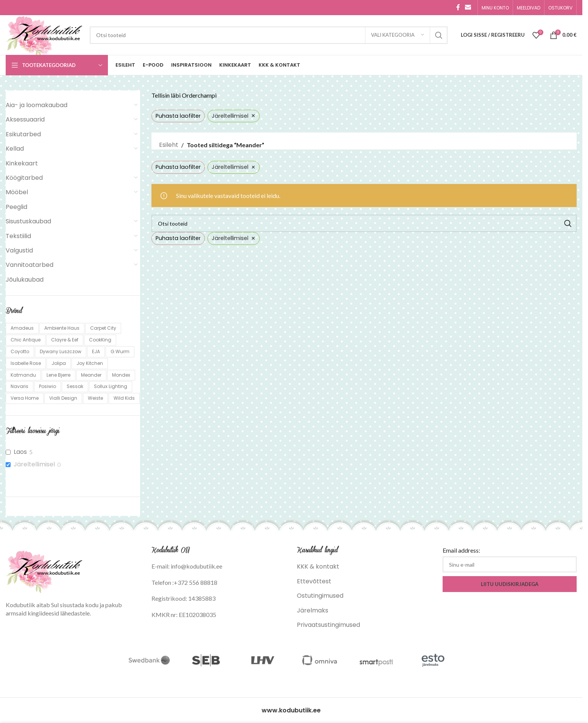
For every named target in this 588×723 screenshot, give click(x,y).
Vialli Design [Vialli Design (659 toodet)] (63, 398)
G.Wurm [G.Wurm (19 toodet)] (120, 351)
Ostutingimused (320, 596)
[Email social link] (468, 7)
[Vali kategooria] (398, 35)
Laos (20, 452)
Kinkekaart (22, 163)
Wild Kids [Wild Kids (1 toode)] (124, 398)
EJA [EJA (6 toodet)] (96, 351)
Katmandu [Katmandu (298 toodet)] (23, 375)
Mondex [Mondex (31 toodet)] (121, 375)
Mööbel (17, 192)
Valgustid (19, 250)
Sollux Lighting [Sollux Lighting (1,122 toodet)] (111, 386)
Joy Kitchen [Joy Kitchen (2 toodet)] (90, 363)
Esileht (169, 145)
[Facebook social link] (458, 7)
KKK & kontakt (318, 566)
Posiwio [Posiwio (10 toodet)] (48, 386)
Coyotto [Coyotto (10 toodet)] (20, 351)
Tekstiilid (18, 236)
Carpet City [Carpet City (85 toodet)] (103, 328)
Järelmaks (313, 610)
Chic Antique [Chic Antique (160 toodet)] (26, 340)
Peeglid (16, 207)
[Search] (269, 35)
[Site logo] (44, 35)
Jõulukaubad (25, 280)
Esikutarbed (23, 134)
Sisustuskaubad (28, 221)
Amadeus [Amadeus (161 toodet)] (22, 328)
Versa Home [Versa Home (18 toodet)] (25, 398)
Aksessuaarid (25, 119)
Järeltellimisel (34, 465)
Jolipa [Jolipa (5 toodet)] (59, 363)
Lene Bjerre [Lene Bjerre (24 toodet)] (58, 375)
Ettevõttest (314, 581)
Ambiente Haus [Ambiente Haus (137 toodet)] (62, 328)
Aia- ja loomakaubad (37, 105)
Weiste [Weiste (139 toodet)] (95, 398)
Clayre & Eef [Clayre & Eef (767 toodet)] (65, 340)
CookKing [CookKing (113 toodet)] (100, 340)
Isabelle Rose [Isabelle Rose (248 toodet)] (26, 363)
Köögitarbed (24, 178)
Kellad (15, 149)
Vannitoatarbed (30, 265)
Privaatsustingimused (328, 625)
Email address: (461, 550)
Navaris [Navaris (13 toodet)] (19, 386)
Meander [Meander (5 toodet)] (91, 375)
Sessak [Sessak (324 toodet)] (75, 386)
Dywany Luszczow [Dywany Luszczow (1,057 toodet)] (61, 351)
